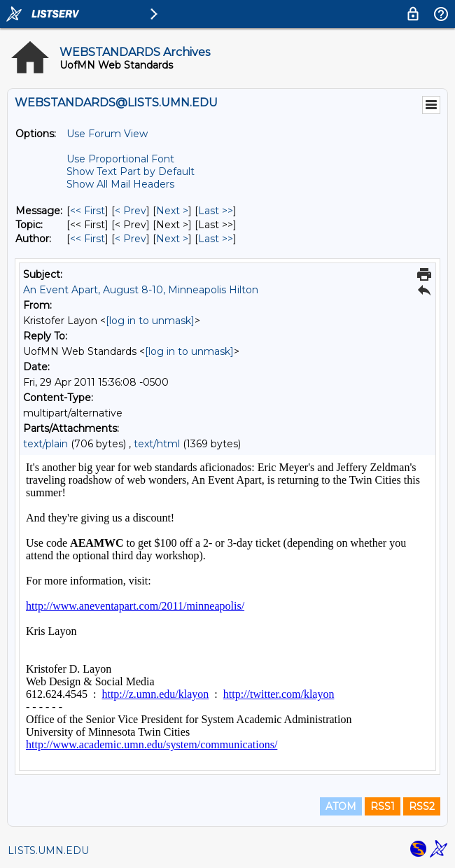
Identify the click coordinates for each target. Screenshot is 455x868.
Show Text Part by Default (131, 171)
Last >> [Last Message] (216, 211)
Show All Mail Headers (120, 184)
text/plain (45, 444)
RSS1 (383, 806)
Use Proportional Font (120, 159)
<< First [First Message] (87, 211)
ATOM (341, 806)
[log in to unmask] (150, 321)
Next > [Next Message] (172, 211)
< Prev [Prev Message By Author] (131, 239)
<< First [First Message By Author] (87, 239)
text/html (157, 444)
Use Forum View (107, 134)
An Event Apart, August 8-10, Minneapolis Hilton (141, 290)
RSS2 (422, 806)
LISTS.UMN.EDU (48, 850)
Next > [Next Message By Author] (172, 239)
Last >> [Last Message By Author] (216, 239)
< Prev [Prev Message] (131, 211)
